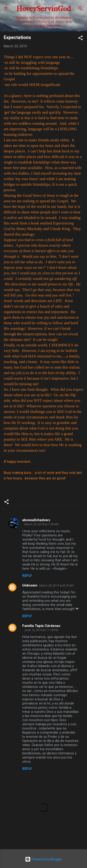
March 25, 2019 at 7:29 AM (41, 524)
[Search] (81, 9)
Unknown (30, 585)
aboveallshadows (36, 520)
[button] (81, 39)
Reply (27, 576)
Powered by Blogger (43, 859)
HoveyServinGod (44, 9)
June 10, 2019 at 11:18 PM (41, 630)
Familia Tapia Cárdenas (41, 626)
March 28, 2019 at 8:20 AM (56, 585)
